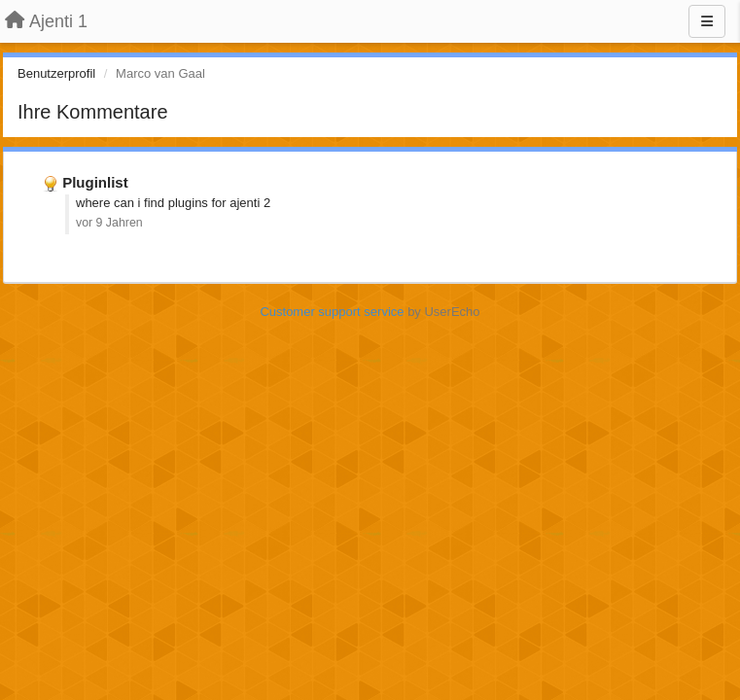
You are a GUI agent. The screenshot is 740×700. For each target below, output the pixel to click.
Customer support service (332, 312)
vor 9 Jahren (109, 223)
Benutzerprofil (56, 73)
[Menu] (707, 21)
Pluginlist (95, 182)
